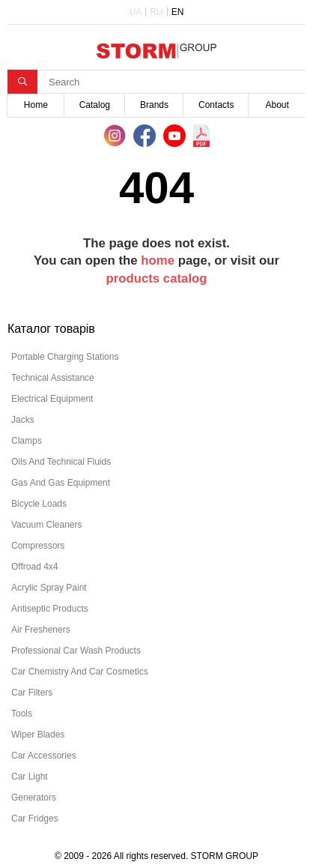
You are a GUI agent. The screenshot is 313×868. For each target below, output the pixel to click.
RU (156, 12)
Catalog (95, 105)
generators (34, 798)
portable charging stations (65, 357)
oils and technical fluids (61, 462)
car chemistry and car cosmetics (80, 672)
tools (22, 714)
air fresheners (41, 630)
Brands (154, 105)
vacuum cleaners (47, 525)
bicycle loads (39, 504)
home (158, 260)
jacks (23, 420)
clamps (27, 441)
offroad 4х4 (34, 567)
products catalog (156, 278)
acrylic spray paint (49, 588)
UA (136, 12)
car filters (32, 693)
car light (30, 777)
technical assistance (53, 378)
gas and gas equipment (61, 483)
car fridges (35, 819)
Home (36, 105)
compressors (38, 546)
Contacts (216, 105)
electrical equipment (52, 399)
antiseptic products (50, 609)
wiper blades (38, 735)
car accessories (44, 756)
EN (178, 12)
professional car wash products (76, 651)
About (277, 105)
